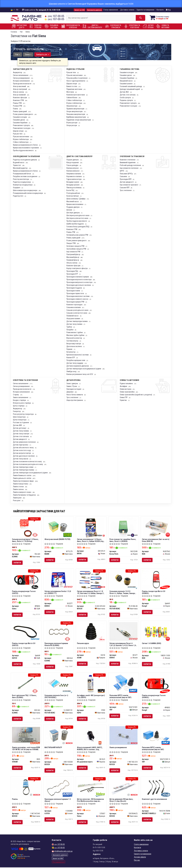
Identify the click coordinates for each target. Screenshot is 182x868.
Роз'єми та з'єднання (21, 422)
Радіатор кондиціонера (22, 182)
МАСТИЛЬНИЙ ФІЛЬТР (53, 748)
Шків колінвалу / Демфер (76, 199)
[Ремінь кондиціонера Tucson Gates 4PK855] (26, 580)
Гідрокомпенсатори (74, 179)
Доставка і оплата (127, 10)
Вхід (168, 10)
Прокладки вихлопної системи (78, 296)
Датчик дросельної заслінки (24, 456)
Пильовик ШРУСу (126, 174)
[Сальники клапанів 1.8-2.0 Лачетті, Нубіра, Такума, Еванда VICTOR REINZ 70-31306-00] (124, 580)
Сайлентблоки (72, 98)
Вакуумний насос (126, 81)
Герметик (123, 400)
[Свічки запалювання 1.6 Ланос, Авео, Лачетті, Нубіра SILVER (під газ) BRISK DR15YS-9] (91, 528)
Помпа (16, 109)
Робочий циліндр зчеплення (131, 165)
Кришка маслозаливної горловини (26, 148)
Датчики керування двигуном (78, 366)
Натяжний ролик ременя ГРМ (77, 235)
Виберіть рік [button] (43, 54)
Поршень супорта (127, 100)
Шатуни (69, 210)
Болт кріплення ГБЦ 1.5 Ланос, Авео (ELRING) (24, 697)
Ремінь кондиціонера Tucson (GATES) (24, 592)
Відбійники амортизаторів (76, 117)
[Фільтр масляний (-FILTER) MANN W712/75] (59, 527)
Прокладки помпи (73, 291)
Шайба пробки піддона (75, 224)
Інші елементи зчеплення (129, 168)
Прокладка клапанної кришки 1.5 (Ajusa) (58, 801)
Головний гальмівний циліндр (131, 86)
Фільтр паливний (20, 95)
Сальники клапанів (74, 307)
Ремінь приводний (20, 111)
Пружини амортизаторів (76, 109)
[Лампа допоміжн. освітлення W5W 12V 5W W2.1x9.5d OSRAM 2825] (26, 735)
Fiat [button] (18, 54)
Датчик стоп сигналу (128, 95)
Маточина (70, 92)
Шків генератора (19, 417)
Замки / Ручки (72, 386)
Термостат (17, 165)
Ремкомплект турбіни (75, 332)
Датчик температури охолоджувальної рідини (84, 369)
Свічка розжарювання (21, 78)
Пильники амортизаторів (76, 114)
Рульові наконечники (21, 137)
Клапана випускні (73, 171)
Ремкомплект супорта (22, 125)
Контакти (160, 10)
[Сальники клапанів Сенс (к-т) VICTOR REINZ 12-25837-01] (59, 684)
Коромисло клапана (74, 176)
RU (17, 10)
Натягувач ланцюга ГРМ (76, 246)
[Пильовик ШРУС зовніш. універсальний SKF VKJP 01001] (124, 684)
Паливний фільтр (73, 260)
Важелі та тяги (72, 86)
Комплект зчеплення (128, 160)
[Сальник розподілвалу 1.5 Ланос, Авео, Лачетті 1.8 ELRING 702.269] (26, 528)
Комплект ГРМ (19, 100)
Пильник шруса (83, 644)
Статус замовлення (111, 10)
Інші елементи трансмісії (129, 185)
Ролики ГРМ (18, 106)
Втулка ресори (72, 123)
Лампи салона (19, 489)
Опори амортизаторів (75, 111)
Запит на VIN (79, 10)
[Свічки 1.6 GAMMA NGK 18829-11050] (156, 632)
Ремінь (15, 800)
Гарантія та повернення (145, 10)
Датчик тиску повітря (21, 434)
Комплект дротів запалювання (155, 800)
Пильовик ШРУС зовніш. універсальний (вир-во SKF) (121, 697)
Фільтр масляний (20, 86)
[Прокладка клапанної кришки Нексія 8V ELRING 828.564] (59, 632)
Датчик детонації (20, 428)
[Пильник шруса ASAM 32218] (91, 631)
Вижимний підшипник (128, 162)
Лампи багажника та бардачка (25, 495)
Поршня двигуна (73, 160)
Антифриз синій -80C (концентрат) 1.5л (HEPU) (91, 697)
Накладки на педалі (74, 389)
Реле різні (17, 500)
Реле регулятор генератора (24, 414)
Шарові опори (18, 131)
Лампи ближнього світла (22, 475)
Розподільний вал (73, 193)
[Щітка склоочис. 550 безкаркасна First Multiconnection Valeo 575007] (91, 788)
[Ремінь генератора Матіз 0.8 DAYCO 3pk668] (26, 632)
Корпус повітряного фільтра (77, 268)
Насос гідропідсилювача (76, 81)
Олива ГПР (124, 397)
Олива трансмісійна (127, 392)
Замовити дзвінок (94, 10)
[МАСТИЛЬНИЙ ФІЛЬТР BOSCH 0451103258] (59, 736)
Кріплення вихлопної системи (78, 355)
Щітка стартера (19, 406)
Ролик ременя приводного (23, 114)
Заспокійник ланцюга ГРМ (76, 249)
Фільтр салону (19, 92)
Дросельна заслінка (74, 346)
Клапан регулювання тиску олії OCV (80, 374)
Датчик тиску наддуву (75, 363)
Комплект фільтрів (20, 98)
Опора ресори (72, 125)
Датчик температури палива (77, 321)
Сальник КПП (125, 188)
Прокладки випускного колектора (80, 282)
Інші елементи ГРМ (74, 252)
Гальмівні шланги (126, 84)
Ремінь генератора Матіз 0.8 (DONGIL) (154, 592)
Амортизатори (72, 106)
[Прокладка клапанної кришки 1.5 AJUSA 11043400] (59, 788)
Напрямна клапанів (74, 174)
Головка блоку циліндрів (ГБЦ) (78, 227)
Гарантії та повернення (143, 854)
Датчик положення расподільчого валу (28, 464)
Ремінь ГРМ (18, 103)
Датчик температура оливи (23, 467)
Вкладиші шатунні (73, 185)
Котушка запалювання (22, 81)
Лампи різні (17, 498)
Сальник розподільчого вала (78, 310)
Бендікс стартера (20, 400)
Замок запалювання (21, 397)
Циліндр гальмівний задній (130, 89)
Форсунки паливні (73, 319)
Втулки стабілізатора (21, 139)
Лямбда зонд (72, 371)
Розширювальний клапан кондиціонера (28, 193)
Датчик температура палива (24, 470)
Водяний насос (19, 162)
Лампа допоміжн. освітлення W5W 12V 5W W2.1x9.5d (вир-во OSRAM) (26, 749)
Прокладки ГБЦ (72, 271)
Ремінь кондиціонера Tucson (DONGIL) (154, 697)
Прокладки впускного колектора (79, 279)
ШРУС (122, 171)
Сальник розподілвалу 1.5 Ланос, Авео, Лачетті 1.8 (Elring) (25, 540)
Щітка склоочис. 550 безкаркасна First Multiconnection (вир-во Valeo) (91, 801)
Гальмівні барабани (20, 123)
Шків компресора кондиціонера (25, 190)
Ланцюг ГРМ (71, 243)
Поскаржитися (59, 863)
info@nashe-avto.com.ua (63, 852)
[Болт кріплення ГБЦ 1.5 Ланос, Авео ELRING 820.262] (26, 684)
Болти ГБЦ (71, 190)
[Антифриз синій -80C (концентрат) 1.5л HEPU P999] (91, 684)
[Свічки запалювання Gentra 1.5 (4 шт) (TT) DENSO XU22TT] (59, 579)
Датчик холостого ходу (22, 450)
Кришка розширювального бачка (26, 145)
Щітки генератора (20, 420)
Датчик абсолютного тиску (24, 448)
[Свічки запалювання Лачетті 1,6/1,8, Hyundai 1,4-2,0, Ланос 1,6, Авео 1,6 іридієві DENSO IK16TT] (124, 631)
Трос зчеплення (126, 190)
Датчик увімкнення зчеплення (25, 442)
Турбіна (69, 327)
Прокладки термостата (75, 293)
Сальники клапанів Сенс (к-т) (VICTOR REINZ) (56, 697)
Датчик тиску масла (21, 459)
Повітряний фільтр (74, 254)
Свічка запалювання (21, 75)
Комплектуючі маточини (76, 95)
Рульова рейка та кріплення (77, 78)
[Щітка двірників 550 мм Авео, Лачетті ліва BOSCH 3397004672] (124, 788)
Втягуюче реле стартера (22, 403)
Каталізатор (71, 352)
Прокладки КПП (126, 179)
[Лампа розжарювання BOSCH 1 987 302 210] (124, 736)
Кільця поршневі (73, 162)
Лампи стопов (19, 487)
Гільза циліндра (73, 165)
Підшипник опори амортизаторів (79, 120)
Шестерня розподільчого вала (78, 215)
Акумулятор (18, 72)
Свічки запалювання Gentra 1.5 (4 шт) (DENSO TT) (58, 592)
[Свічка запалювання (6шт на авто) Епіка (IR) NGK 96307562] (156, 528)
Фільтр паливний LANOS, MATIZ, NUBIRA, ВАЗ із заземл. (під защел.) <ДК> (90, 749)
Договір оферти (140, 858)
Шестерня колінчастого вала (78, 218)
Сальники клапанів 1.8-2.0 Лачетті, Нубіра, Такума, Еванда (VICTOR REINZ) (122, 592)
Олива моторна (126, 389)
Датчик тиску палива (75, 324)
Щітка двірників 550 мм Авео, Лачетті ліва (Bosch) (121, 801)
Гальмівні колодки (20, 117)
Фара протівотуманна (75, 400)
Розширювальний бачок (22, 174)
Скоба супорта (126, 98)
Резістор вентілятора (21, 179)
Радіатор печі (18, 196)
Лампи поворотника (21, 484)
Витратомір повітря (74, 344)
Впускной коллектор (74, 338)
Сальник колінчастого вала (77, 313)
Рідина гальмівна (126, 383)
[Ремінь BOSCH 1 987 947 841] (26, 788)
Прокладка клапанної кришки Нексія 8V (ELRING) (56, 645)
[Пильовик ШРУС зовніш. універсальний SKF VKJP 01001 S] (156, 736)
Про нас (137, 861)
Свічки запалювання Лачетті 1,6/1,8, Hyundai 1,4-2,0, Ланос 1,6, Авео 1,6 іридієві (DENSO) (123, 645)
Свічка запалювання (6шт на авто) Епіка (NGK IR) (156, 540)
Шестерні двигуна (73, 213)
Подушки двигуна (73, 207)
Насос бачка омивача (75, 395)
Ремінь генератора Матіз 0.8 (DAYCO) (24, 645)
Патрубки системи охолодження (25, 176)
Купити (17, 563)
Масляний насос (73, 201)
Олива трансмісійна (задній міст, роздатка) (136, 395)
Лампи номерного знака (22, 492)
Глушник (70, 349)
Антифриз (124, 386)
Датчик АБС (125, 92)
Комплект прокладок (75, 305)
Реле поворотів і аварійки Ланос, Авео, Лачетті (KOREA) (123, 540)
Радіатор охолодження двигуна (25, 160)
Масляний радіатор (20, 168)
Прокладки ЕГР (72, 274)
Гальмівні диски (19, 120)
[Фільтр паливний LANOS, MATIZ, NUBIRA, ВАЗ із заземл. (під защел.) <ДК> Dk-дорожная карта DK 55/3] (91, 736)
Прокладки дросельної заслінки (79, 285)
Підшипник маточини (75, 89)
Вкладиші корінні (73, 182)
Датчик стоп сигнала (21, 436)
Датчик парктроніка (21, 445)
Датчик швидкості (127, 182)
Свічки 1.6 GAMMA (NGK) (152, 644)
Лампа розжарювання (118, 748)
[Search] (140, 18)
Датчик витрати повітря (22, 453)
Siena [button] (28, 54)
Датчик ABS (18, 425)
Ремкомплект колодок (22, 128)
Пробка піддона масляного (24, 150)
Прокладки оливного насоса (78, 299)
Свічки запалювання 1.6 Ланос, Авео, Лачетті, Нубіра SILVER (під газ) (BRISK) (90, 540)
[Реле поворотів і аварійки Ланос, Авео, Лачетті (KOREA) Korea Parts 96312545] (124, 528)
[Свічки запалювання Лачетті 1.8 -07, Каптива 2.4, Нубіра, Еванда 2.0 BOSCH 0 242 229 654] (91, 580)
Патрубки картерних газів (76, 360)
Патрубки (70, 330)
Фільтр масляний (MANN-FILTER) (58, 539)
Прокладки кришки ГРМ (76, 302)
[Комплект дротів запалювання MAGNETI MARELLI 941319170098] (156, 788)
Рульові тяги (18, 134)
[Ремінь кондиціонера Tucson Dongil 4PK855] (156, 684)
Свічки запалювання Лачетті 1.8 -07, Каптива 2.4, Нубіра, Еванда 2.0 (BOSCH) (91, 592)
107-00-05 (54, 16)
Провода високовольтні (22, 84)
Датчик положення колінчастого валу (28, 461)
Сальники (124, 176)
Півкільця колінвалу (74, 188)
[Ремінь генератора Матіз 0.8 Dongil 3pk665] (156, 579)
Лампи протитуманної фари (24, 481)
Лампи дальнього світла (22, 478)
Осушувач (17, 188)
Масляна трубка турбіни (76, 335)
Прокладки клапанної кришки (78, 277)
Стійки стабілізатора (21, 142)
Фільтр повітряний (20, 89)
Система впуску (73, 341)
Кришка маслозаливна (75, 204)
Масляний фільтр (73, 257)
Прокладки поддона (74, 288)
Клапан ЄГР (71, 358)
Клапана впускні (73, 168)
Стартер (16, 395)
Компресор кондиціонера (23, 185)
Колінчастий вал (73, 196)
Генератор (17, 411)
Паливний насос (73, 316)
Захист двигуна (72, 383)
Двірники (70, 392)
